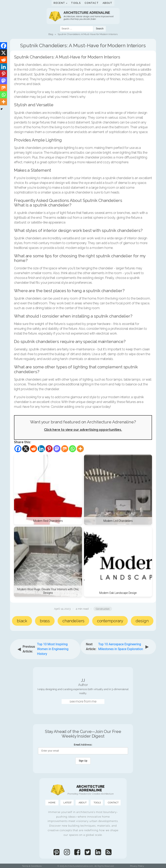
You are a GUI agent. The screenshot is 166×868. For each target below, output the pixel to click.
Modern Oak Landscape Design (118, 593)
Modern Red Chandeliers (48, 521)
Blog (51, 34)
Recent (59, 3)
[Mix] (65, 449)
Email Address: (83, 745)
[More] (80, 449)
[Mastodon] (57, 449)
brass (45, 621)
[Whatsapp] (72, 449)
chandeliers (73, 621)
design (142, 621)
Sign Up (83, 761)
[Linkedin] (41, 449)
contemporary (110, 621)
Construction (103, 609)
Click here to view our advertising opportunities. (83, 430)
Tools (76, 3)
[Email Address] (83, 751)
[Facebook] (18, 449)
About (107, 3)
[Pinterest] (49, 449)
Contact (92, 3)
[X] (26, 449)
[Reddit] (33, 449)
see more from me (83, 701)
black (22, 621)
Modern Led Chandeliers (118, 521)
